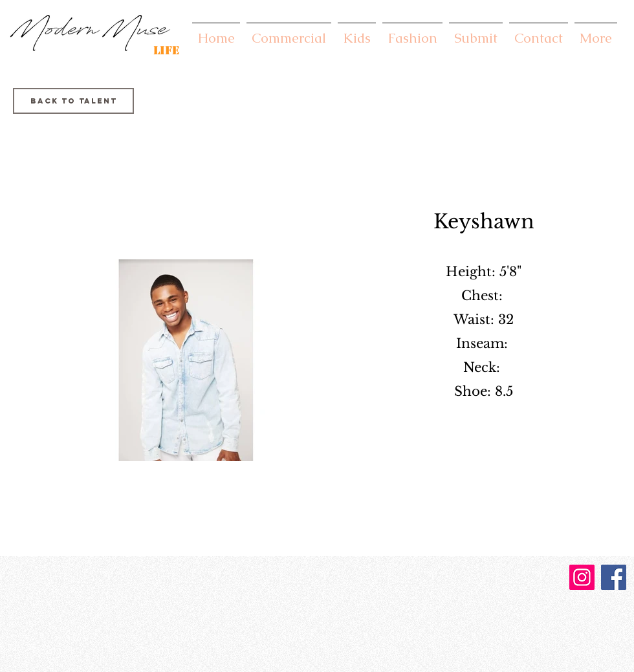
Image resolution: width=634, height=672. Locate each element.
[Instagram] (582, 577)
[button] (289, 32)
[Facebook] (614, 577)
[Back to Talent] (73, 101)
